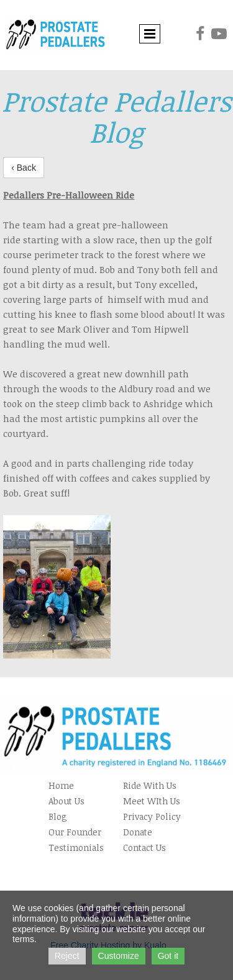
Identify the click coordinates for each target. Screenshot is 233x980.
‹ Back (24, 168)
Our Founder (75, 832)
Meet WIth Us (152, 801)
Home (61, 785)
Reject (67, 956)
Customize (119, 956)
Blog (58, 816)
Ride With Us (150, 785)
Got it (168, 956)
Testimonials (76, 847)
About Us (66, 801)
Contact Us (144, 847)
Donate (138, 832)
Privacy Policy (152, 816)
